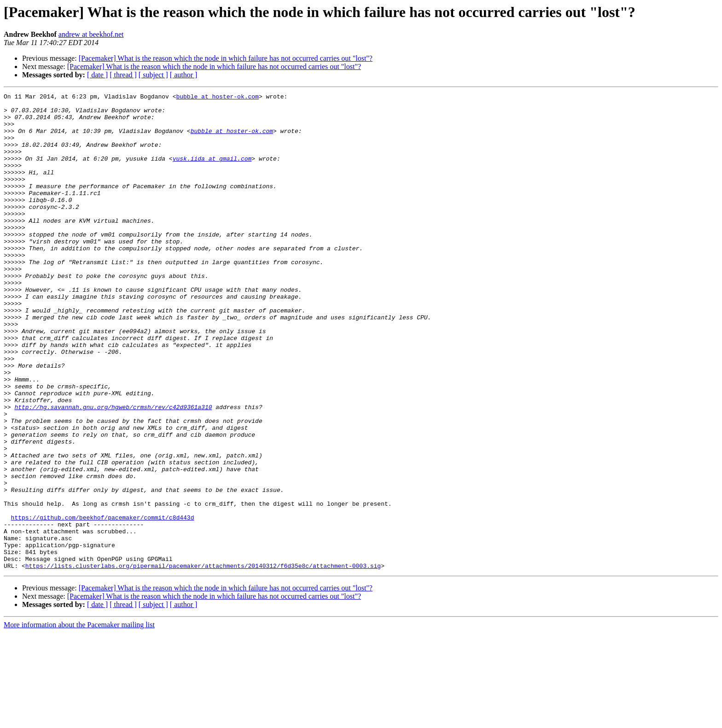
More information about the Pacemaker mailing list (79, 720)
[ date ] (97, 75)
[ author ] (184, 75)
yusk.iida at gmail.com (212, 172)
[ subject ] (153, 75)
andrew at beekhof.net (91, 34)
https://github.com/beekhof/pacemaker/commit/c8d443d (103, 603)
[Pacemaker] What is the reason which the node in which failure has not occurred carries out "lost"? (226, 58)
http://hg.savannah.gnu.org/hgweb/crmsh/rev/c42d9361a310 (113, 470)
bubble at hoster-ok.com (217, 98)
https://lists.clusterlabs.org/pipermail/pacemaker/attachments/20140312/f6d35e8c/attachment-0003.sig (203, 661)
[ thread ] (123, 75)
